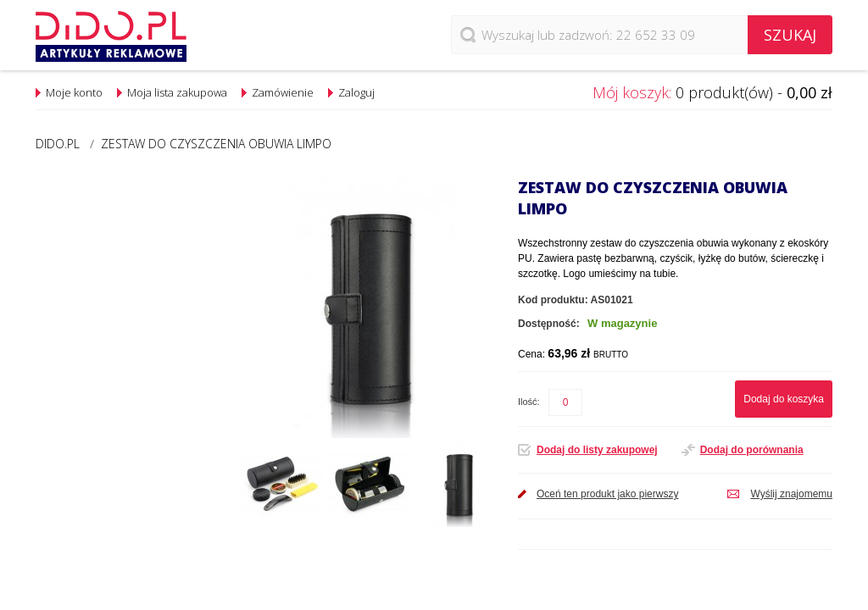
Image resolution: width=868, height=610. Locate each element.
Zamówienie (283, 92)
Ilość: (529, 402)
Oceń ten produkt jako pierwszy (607, 494)
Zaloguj (356, 92)
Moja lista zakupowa (177, 92)
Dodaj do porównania (752, 450)
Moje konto (74, 92)
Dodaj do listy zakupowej (597, 450)
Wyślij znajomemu (791, 494)
